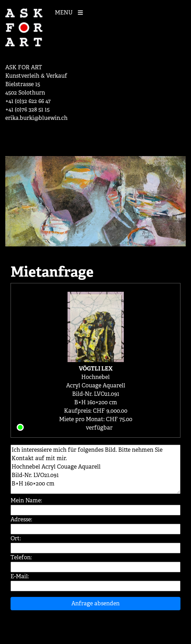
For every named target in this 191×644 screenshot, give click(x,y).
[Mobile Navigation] (71, 12)
